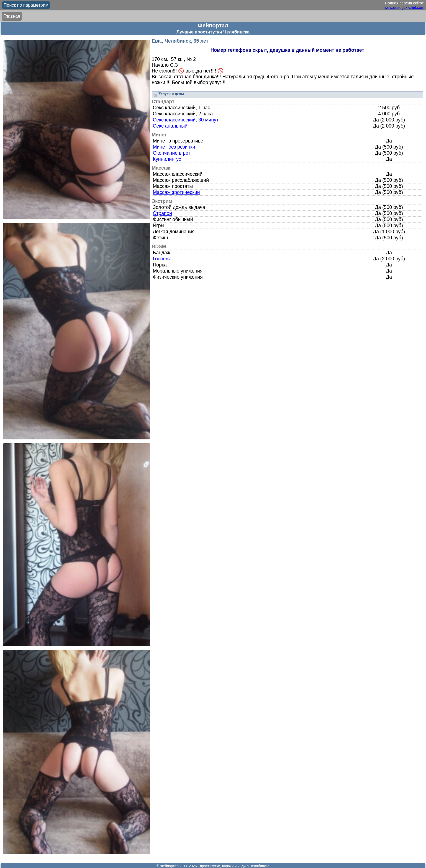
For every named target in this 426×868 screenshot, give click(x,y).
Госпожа (162, 259)
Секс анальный (170, 126)
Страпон (162, 213)
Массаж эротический (176, 192)
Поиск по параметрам (26, 5)
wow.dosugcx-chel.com (404, 7)
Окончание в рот (172, 153)
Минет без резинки (174, 147)
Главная (12, 16)
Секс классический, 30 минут (186, 120)
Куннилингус (167, 159)
